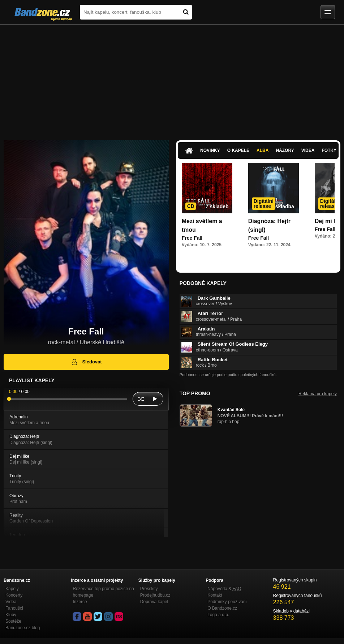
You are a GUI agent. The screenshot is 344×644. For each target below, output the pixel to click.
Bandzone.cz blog (23, 628)
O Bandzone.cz (222, 608)
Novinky (210, 150)
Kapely (12, 589)
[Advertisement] (172, 79)
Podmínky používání (227, 602)
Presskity (149, 589)
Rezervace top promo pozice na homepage (103, 592)
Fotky (329, 150)
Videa (308, 150)
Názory (285, 150)
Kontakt (215, 595)
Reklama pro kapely (318, 394)
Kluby (11, 615)
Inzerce (80, 602)
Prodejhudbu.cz (155, 595)
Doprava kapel (154, 602)
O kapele (238, 150)
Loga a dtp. (218, 615)
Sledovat (86, 362)
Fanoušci (14, 608)
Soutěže (13, 621)
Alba (263, 150)
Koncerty (14, 595)
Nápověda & (224, 589)
